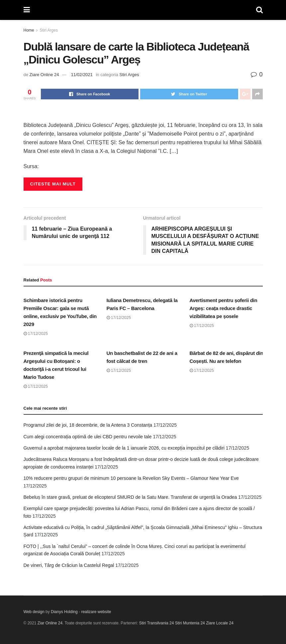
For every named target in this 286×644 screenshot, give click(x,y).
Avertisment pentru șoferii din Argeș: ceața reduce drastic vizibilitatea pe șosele (224, 308)
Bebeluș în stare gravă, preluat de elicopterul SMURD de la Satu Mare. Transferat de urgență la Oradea (130, 497)
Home (29, 30)
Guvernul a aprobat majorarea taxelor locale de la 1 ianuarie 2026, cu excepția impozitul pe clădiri (124, 448)
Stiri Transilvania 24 (157, 623)
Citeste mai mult (53, 184)
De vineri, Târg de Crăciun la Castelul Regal (69, 565)
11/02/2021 (82, 75)
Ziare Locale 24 (220, 623)
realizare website (96, 612)
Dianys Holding (64, 612)
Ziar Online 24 (50, 623)
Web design (34, 612)
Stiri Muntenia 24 (190, 623)
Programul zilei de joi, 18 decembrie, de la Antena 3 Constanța (88, 425)
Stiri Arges (49, 30)
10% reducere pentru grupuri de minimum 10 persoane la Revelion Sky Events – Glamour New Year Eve (131, 478)
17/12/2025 (36, 334)
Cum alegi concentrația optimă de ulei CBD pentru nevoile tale (88, 437)
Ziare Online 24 (44, 75)
